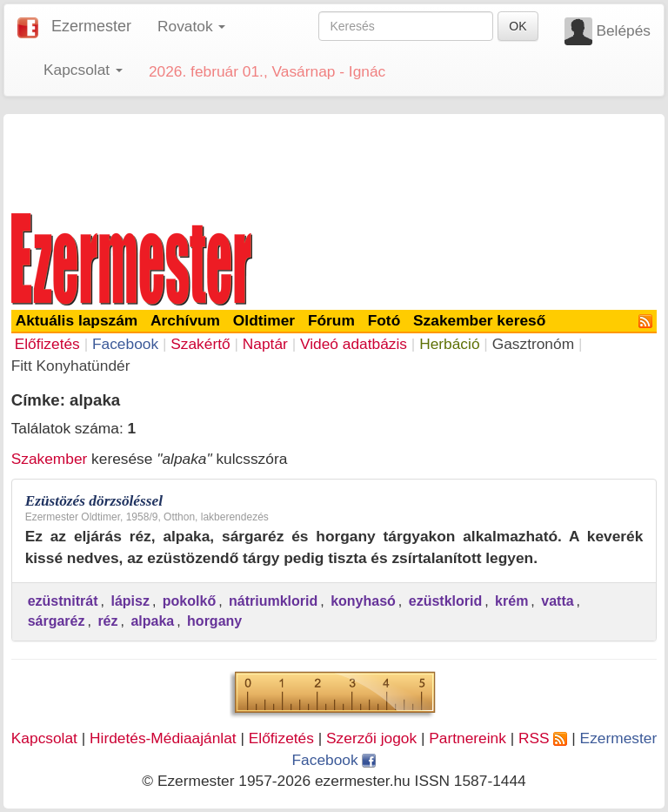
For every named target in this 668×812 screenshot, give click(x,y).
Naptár (265, 344)
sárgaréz (57, 621)
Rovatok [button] (191, 26)
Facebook (125, 344)
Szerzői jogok (371, 738)
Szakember (50, 459)
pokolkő (189, 601)
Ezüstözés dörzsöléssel (94, 501)
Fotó (384, 320)
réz (107, 621)
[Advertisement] (334, 160)
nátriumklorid (273, 601)
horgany (214, 621)
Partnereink (468, 738)
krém (511, 601)
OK (518, 26)
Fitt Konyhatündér (71, 366)
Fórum (331, 320)
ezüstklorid (445, 601)
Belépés (623, 30)
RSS (543, 738)
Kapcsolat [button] (83, 70)
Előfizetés (47, 344)
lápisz (130, 601)
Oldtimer (264, 320)
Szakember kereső (479, 320)
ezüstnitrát (63, 601)
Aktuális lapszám (77, 320)
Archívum (185, 320)
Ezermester (91, 26)
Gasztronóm (533, 344)
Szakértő (200, 344)
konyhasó (363, 601)
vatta (557, 601)
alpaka (152, 621)
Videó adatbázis (354, 344)
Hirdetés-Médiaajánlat (163, 738)
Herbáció (449, 344)
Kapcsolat (44, 738)
